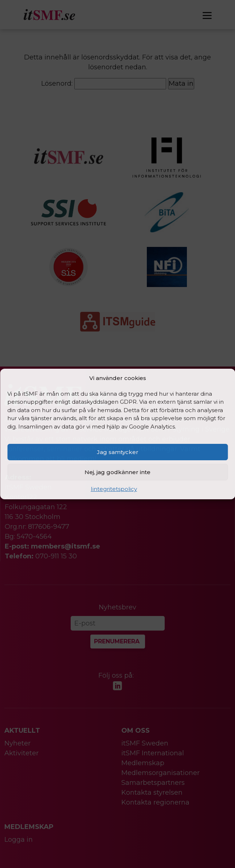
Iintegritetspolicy (114, 489)
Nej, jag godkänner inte (117, 472)
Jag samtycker (118, 452)
